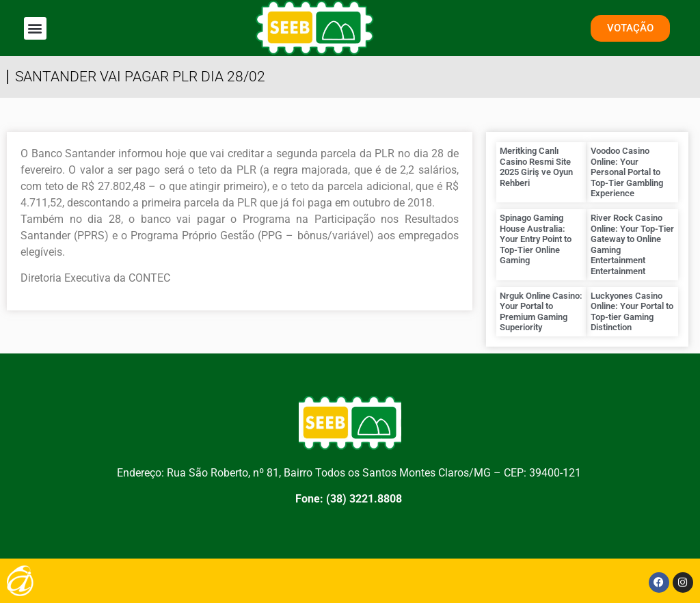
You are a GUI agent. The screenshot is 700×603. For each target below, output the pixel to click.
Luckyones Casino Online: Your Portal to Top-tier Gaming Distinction (632, 312)
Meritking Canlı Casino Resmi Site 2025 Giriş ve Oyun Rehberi (536, 167)
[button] (35, 28)
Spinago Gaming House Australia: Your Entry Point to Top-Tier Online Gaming (536, 239)
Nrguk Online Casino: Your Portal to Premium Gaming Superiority (541, 312)
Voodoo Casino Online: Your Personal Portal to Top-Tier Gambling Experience (627, 172)
